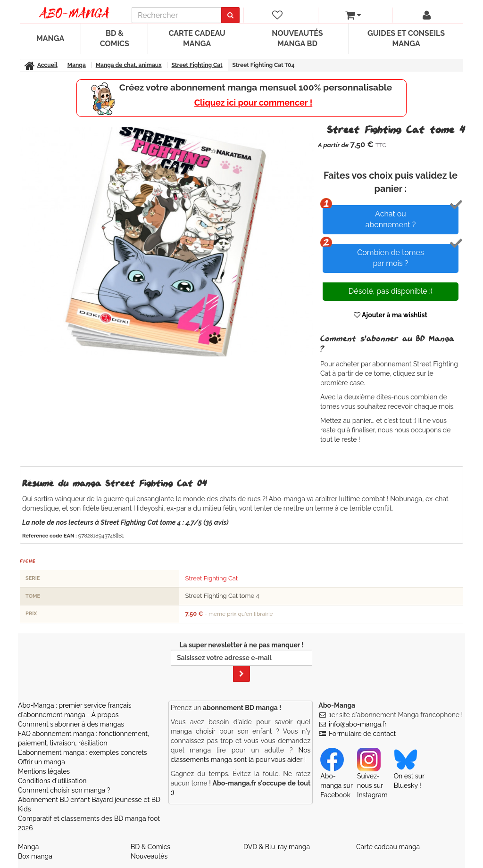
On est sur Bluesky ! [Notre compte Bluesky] (409, 772)
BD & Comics (115, 38)
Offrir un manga (42, 762)
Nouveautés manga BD (297, 38)
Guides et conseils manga (406, 38)
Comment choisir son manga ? (64, 790)
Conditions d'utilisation (52, 781)
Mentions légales (44, 771)
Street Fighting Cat (211, 578)
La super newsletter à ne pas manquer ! (241, 661)
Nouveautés (149, 856)
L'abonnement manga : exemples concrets (83, 752)
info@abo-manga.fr (358, 724)
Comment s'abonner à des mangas (71, 724)
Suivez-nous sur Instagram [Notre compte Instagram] (372, 777)
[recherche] (177, 15)
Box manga (35, 856)
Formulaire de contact (362, 734)
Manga (50, 38)
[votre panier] (353, 15)
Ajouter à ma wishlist (391, 315)
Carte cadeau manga (197, 38)
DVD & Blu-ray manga (277, 847)
